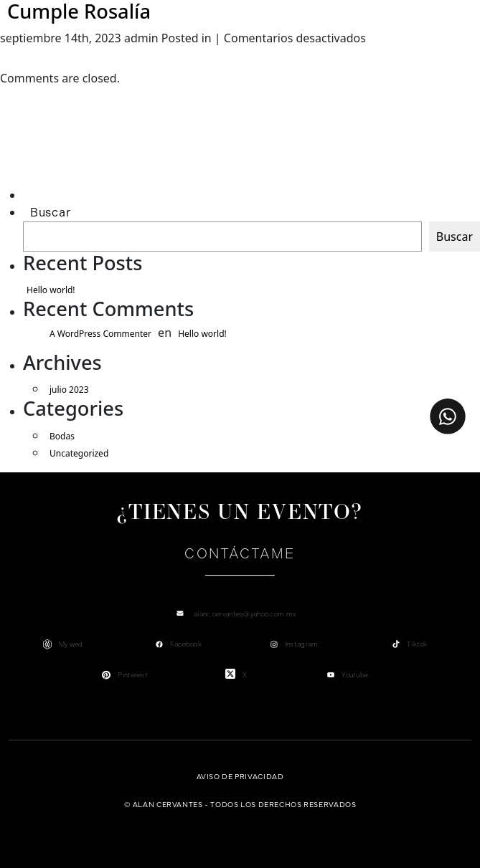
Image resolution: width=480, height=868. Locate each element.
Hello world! (51, 290)
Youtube (355, 675)
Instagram (302, 644)
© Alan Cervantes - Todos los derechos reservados (240, 804)
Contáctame (240, 554)
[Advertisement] (91, 154)
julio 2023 (69, 390)
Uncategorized (79, 453)
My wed (71, 644)
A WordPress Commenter (100, 334)
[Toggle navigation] (11, 34)
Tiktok (417, 644)
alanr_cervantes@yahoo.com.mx (245, 614)
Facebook (186, 644)
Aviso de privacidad (240, 776)
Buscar (50, 213)
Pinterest (133, 675)
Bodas (62, 436)
